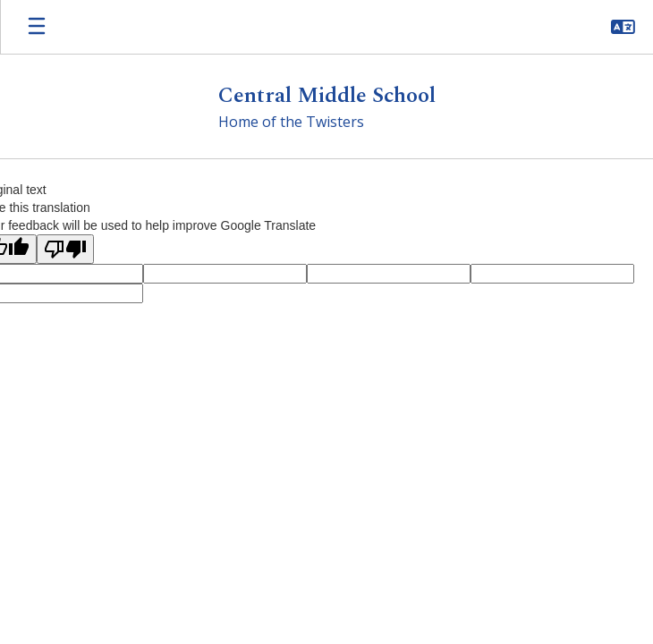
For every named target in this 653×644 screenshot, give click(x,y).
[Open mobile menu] (37, 27)
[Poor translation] (65, 249)
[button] (623, 27)
